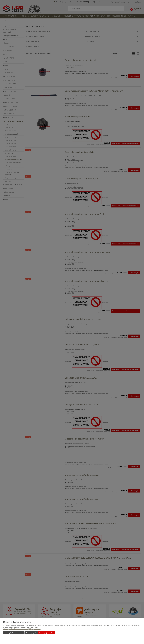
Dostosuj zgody (31, 633)
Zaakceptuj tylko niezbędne (14, 633)
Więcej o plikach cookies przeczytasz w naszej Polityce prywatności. (22, 629)
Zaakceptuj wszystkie (46, 633)
